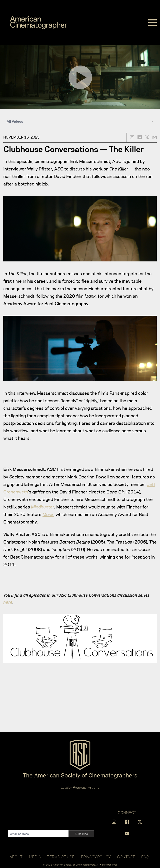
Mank (48, 514)
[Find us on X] (140, 822)
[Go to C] (39, 22)
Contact (126, 857)
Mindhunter (43, 507)
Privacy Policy (96, 857)
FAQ (145, 857)
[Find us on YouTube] (127, 833)
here (8, 602)
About (16, 857)
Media (35, 857)
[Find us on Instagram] (114, 822)
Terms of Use (61, 857)
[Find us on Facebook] (127, 822)
